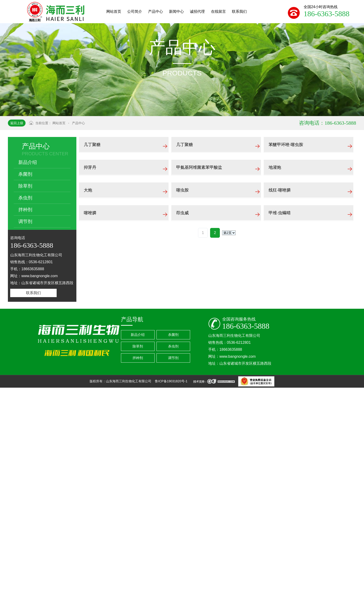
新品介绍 (28, 162)
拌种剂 (25, 210)
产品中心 (78, 123)
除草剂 (25, 186)
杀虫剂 (25, 198)
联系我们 (33, 293)
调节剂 (25, 221)
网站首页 (59, 123)
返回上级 (17, 123)
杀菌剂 (25, 174)
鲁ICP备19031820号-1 (172, 585)
